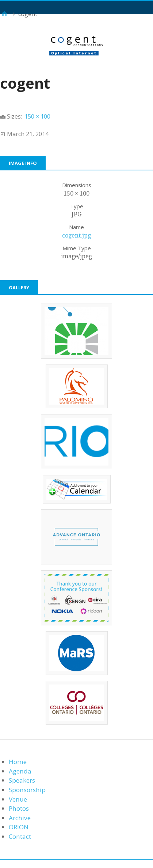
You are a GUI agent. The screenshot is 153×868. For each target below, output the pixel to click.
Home (18, 762)
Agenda (20, 771)
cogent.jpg (76, 236)
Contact (20, 836)
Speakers (22, 780)
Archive (20, 818)
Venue (18, 799)
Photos (19, 808)
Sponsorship (27, 790)
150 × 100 (37, 116)
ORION (19, 827)
